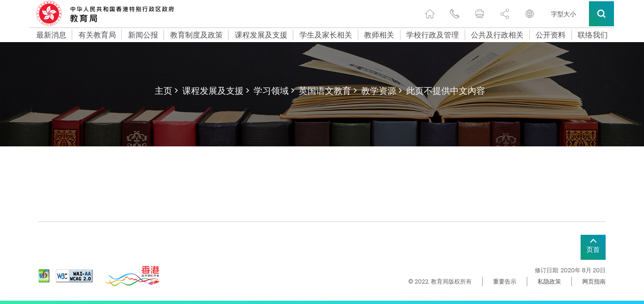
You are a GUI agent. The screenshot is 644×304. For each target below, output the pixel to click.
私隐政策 (549, 281)
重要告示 (505, 281)
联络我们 (593, 35)
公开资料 (551, 35)
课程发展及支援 (261, 35)
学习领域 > (274, 91)
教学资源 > (382, 91)
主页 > (166, 91)
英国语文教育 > (328, 91)
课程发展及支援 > (216, 91)
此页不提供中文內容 (446, 91)
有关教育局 (97, 35)
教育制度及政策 (196, 35)
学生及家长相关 (326, 35)
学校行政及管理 (433, 35)
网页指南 (594, 281)
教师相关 (379, 35)
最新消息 (51, 35)
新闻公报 (143, 35)
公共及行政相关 (497, 35)
